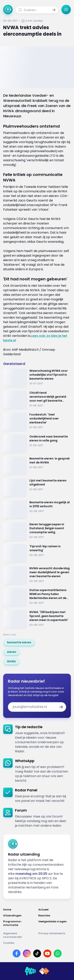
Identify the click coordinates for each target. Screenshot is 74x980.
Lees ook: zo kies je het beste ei (35, 338)
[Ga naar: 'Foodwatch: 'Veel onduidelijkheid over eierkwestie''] (37, 422)
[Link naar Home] (20, 910)
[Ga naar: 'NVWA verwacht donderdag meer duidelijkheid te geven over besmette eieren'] (37, 575)
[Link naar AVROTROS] (30, 971)
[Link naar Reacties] (55, 916)
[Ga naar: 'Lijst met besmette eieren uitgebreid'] (37, 488)
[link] (19, 642)
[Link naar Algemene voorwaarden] (20, 935)
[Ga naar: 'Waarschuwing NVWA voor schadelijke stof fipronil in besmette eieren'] (37, 378)
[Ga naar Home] (8, 10)
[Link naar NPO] (44, 971)
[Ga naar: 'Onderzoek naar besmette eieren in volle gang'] (37, 444)
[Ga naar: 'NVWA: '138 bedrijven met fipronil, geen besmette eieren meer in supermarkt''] (37, 619)
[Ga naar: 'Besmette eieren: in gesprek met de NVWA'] (37, 466)
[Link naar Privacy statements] (55, 935)
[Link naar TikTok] (37, 953)
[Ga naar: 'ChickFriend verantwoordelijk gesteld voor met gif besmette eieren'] (37, 400)
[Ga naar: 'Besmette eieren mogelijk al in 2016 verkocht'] (37, 509)
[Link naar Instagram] (27, 953)
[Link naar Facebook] (17, 953)
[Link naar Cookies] (37, 943)
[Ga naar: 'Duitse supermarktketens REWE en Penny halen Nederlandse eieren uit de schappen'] (37, 597)
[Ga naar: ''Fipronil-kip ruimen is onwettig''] (37, 553)
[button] (54, 10)
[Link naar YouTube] (47, 953)
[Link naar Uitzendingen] (20, 916)
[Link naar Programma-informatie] (20, 923)
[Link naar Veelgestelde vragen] (55, 923)
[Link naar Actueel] (55, 910)
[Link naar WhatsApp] (58, 953)
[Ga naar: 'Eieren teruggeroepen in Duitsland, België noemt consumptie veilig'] (37, 531)
